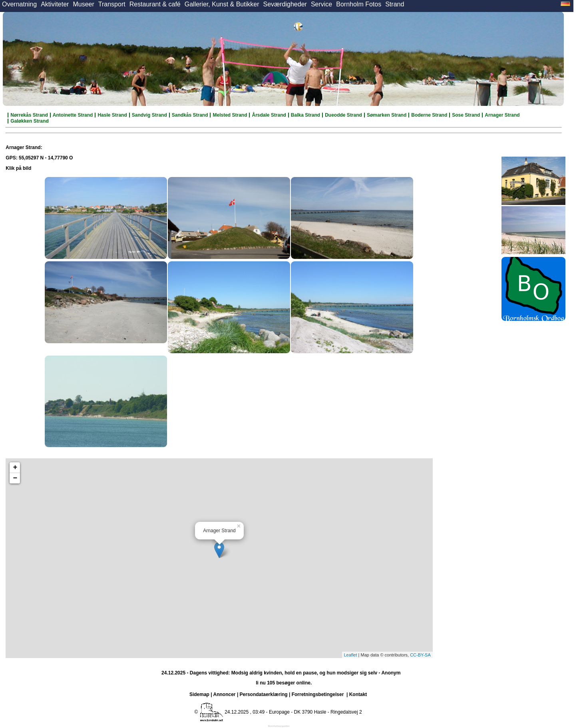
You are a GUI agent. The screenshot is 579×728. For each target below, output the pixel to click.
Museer (83, 4)
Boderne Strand (429, 115)
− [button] (15, 478)
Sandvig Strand (149, 115)
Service (321, 4)
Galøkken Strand (29, 121)
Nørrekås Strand (29, 115)
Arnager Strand (502, 115)
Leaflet (351, 655)
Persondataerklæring (264, 694)
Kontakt (358, 694)
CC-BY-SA (420, 655)
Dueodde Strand (343, 115)
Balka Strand (305, 115)
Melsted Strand (230, 115)
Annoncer (225, 694)
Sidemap (199, 694)
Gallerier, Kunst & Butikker (222, 4)
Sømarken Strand (387, 115)
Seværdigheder (285, 4)
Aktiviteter (55, 4)
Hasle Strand (112, 115)
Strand (395, 4)
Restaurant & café (155, 4)
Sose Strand (466, 115)
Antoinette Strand (73, 115)
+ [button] (15, 467)
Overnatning (19, 4)
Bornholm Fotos (359, 4)
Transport (112, 4)
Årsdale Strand (269, 115)
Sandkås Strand (190, 115)
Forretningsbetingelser (318, 694)
